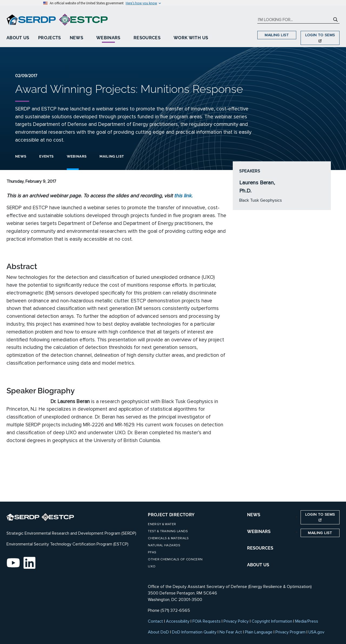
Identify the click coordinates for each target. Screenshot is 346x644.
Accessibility (178, 621)
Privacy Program (290, 632)
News (76, 38)
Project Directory (171, 515)
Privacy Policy (236, 621)
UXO (152, 566)
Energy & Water (162, 524)
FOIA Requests (207, 621)
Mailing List (277, 35)
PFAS (152, 552)
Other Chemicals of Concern (175, 559)
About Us (18, 38)
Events (46, 156)
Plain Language (259, 632)
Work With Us (191, 38)
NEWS (254, 515)
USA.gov (316, 632)
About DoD (158, 632)
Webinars (108, 38)
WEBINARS (259, 532)
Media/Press (307, 621)
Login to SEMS (320, 37)
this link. (183, 196)
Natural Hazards (164, 545)
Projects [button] (50, 38)
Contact (155, 621)
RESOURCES (260, 548)
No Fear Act (231, 632)
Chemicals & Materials (168, 538)
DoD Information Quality (194, 632)
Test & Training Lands (168, 531)
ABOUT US (258, 565)
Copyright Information (272, 621)
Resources (147, 38)
